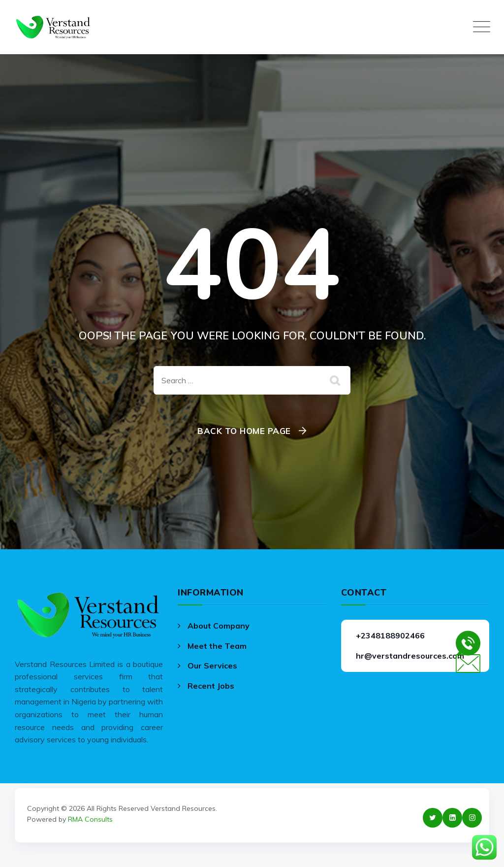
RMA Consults (90, 819)
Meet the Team (217, 646)
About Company (219, 626)
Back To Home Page (244, 431)
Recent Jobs (211, 686)
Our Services (212, 666)
